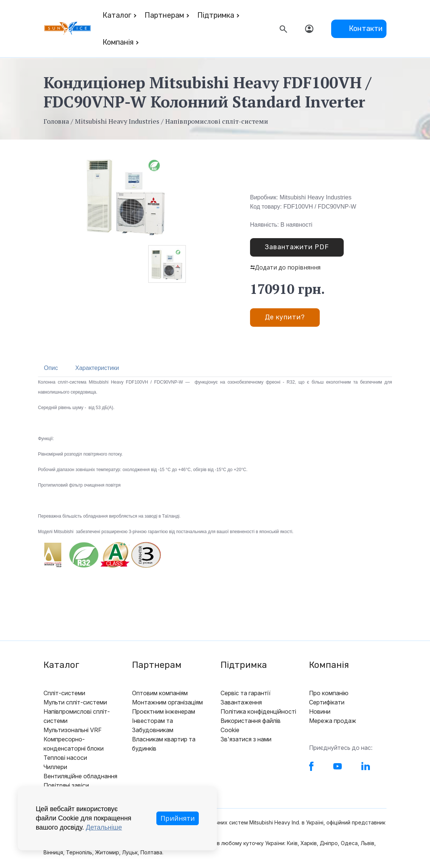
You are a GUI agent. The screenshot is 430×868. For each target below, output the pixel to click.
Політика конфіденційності (258, 711)
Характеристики (97, 368)
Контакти (366, 28)
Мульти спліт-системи (75, 702)
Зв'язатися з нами (246, 739)
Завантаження (241, 702)
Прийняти (178, 818)
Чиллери (55, 767)
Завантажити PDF (297, 247)
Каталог (117, 15)
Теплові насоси (65, 758)
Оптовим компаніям (160, 693)
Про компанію (329, 693)
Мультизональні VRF (73, 730)
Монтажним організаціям (167, 702)
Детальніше (104, 827)
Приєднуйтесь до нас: (341, 748)
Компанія (118, 42)
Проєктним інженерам (164, 711)
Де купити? (285, 317)
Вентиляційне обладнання (80, 776)
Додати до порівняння (285, 267)
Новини (320, 711)
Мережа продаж (333, 721)
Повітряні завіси (66, 785)
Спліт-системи (64, 693)
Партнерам (164, 15)
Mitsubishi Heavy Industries (315, 197)
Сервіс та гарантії (246, 693)
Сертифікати (327, 702)
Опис (51, 368)
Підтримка (216, 15)
